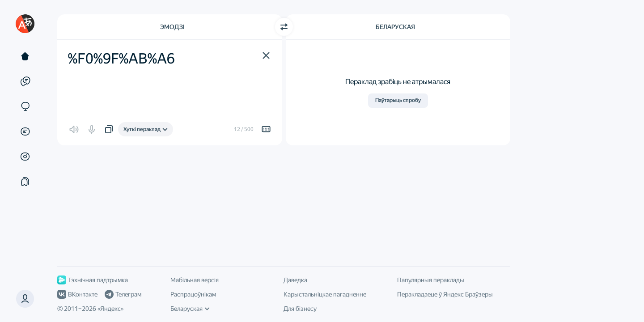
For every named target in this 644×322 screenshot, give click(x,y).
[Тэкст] (25, 56)
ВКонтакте (77, 294)
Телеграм (123, 294)
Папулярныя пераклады (431, 280)
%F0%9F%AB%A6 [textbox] (121, 59)
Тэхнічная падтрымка (93, 280)
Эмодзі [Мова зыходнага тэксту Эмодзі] (172, 27)
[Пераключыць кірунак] (284, 27)
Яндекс (110, 309)
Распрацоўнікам (193, 294)
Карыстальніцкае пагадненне (325, 294)
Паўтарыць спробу (398, 100)
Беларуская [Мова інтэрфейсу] (190, 309)
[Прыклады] (25, 81)
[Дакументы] (25, 131)
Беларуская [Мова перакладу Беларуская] (395, 27)
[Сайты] (25, 106)
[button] (25, 299)
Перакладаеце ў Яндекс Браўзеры (445, 294)
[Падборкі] (25, 182)
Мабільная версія (195, 280)
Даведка (295, 280)
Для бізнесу (300, 309)
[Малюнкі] (25, 157)
